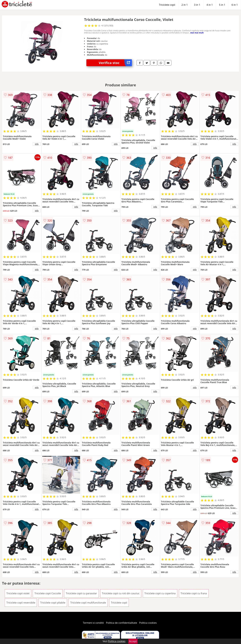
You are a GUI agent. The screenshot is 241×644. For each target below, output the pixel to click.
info (37, 144)
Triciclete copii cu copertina (160, 593)
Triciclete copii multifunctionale (88, 603)
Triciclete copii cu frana (194, 593)
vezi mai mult (197, 33)
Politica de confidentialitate (122, 623)
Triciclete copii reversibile (21, 603)
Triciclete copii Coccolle (48, 593)
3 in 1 (197, 5)
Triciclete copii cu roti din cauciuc (121, 593)
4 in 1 (210, 5)
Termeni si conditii (93, 623)
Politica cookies (148, 623)
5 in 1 (222, 5)
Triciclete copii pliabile (53, 603)
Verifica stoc (115, 63)
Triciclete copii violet (18, 593)
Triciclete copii (167, 5)
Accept (133, 641)
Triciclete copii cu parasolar (81, 593)
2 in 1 (185, 5)
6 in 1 (235, 5)
